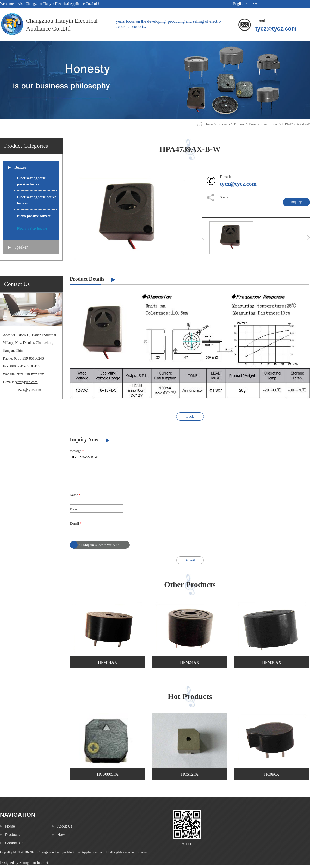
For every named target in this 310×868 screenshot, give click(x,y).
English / (241, 4)
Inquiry (296, 202)
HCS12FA (190, 774)
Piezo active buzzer (263, 124)
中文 (254, 4)
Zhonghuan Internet (34, 863)
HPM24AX (190, 662)
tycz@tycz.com (276, 29)
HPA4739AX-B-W (162, 471)
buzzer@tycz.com (28, 390)
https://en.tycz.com (30, 374)
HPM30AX (272, 662)
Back (190, 416)
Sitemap (142, 852)
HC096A (272, 774)
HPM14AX (108, 662)
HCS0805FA (108, 774)
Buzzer (239, 124)
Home (209, 124)
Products (224, 124)
